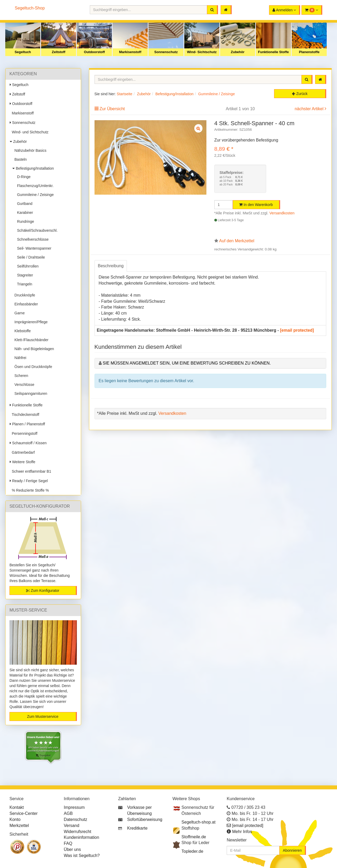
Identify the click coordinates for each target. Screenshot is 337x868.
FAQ (68, 843)
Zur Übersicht (112, 109)
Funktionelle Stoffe (273, 52)
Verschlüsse (23, 385)
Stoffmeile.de (194, 837)
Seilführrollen (27, 266)
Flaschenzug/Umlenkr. (34, 186)
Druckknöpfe (24, 295)
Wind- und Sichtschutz (29, 132)
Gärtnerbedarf (22, 452)
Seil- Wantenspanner (33, 248)
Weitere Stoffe (23, 462)
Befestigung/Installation (33, 168)
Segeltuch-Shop (30, 8)
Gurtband (24, 204)
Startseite (124, 94)
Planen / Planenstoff (27, 424)
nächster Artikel (310, 109)
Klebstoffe (22, 331)
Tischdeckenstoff (24, 415)
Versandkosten (282, 213)
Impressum (74, 807)
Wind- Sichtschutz (202, 52)
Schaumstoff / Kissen (28, 443)
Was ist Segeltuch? (82, 856)
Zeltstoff (59, 52)
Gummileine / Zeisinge (34, 195)
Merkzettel (19, 826)
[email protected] (297, 330)
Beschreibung (111, 266)
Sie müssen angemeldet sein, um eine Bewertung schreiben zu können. (187, 363)
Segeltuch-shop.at (198, 822)
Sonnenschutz (166, 52)
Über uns (72, 849)
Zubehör (238, 52)
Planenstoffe (309, 52)
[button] (312, 10)
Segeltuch (23, 52)
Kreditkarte (137, 828)
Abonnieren (292, 850)
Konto (15, 819)
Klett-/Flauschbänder (30, 340)
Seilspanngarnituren (30, 393)
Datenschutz (75, 819)
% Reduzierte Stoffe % (29, 490)
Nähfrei (19, 358)
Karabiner (24, 213)
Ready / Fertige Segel (29, 481)
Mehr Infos (242, 832)
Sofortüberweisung (145, 819)
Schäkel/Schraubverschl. (36, 230)
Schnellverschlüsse (32, 239)
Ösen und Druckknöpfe (32, 367)
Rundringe (24, 221)
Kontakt (17, 807)
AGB (68, 813)
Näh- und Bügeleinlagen (33, 349)
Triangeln (24, 284)
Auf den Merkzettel (237, 241)
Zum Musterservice (43, 716)
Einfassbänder (25, 304)
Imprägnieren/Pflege (30, 322)
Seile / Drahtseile (30, 257)
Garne (19, 313)
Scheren (20, 376)
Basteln (19, 159)
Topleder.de (192, 851)
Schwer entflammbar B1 (30, 471)
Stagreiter (24, 275)
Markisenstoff (130, 52)
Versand (71, 826)
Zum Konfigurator (43, 591)
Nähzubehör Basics (29, 150)
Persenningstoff (24, 433)
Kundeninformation (81, 837)
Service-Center (24, 813)
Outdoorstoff (94, 52)
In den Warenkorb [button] (256, 205)
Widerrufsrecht (77, 832)
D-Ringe (23, 177)
